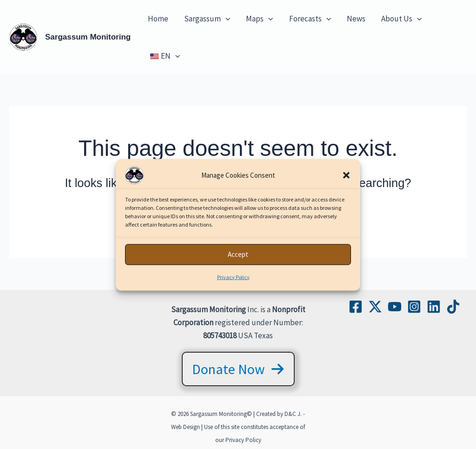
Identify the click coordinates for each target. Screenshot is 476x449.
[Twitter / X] (375, 307)
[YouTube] (395, 307)
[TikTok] (453, 307)
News (356, 19)
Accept (238, 263)
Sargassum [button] (207, 19)
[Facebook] (356, 307)
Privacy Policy (233, 285)
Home (158, 19)
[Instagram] (414, 307)
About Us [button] (401, 19)
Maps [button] (259, 19)
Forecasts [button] (310, 19)
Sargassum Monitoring (88, 37)
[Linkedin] (434, 307)
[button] (346, 183)
